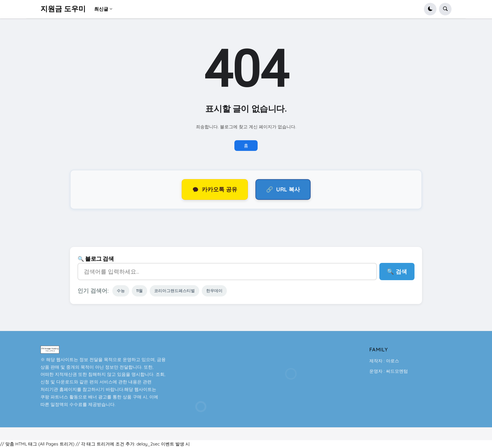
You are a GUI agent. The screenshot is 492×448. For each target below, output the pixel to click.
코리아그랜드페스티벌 (174, 291)
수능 (121, 291)
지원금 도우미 (63, 9)
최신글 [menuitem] (101, 9)
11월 (139, 291)
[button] (430, 9)
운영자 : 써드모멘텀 (389, 371)
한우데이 (214, 291)
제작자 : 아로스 (384, 361)
